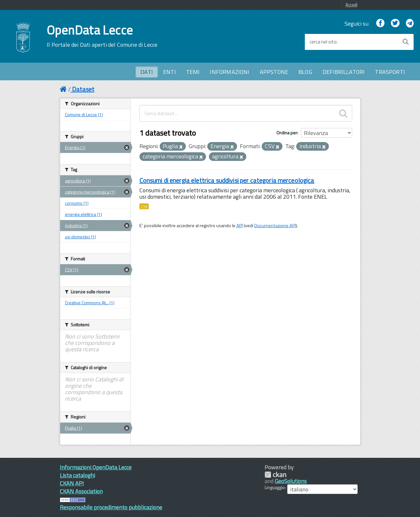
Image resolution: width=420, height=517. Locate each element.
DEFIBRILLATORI (344, 72)
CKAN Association (81, 491)
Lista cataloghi (77, 475)
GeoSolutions (291, 481)
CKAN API (72, 483)
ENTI (170, 72)
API (240, 226)
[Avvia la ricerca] (406, 42)
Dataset (83, 89)
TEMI (193, 72)
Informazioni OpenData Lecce (96, 467)
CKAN (275, 475)
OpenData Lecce (102, 36)
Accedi (351, 5)
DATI (147, 72)
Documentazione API (275, 226)
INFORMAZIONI (230, 72)
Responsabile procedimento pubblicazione (111, 507)
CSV (144, 206)
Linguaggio (275, 488)
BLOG (305, 72)
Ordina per (287, 133)
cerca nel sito (323, 42)
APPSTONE (274, 72)
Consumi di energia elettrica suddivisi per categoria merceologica (227, 180)
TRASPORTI (390, 72)
